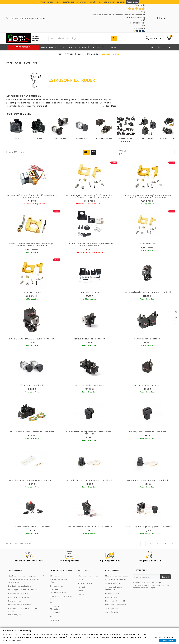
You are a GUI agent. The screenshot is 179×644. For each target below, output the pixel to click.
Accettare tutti (167, 641)
